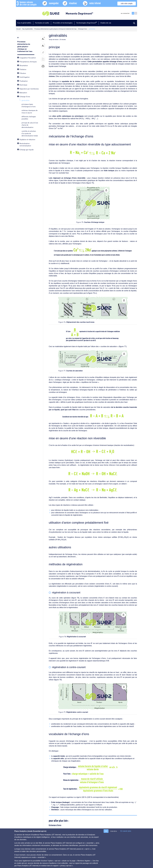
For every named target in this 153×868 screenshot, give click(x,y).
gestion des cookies (84, 847)
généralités (25, 100)
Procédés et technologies (63, 23)
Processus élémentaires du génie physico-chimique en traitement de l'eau (25, 46)
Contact (62, 847)
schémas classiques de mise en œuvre (30, 111)
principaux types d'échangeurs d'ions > (122, 834)
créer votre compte (127, 3)
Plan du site (36, 847)
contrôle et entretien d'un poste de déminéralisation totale (30, 133)
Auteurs (71, 847)
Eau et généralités (24, 23)
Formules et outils (42, 23)
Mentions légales (50, 847)
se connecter (125, 13)
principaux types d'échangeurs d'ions (29, 105)
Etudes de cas (106, 23)
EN (136, 13)
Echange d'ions (55, 825)
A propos (19, 847)
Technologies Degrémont (86, 23)
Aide (27, 847)
